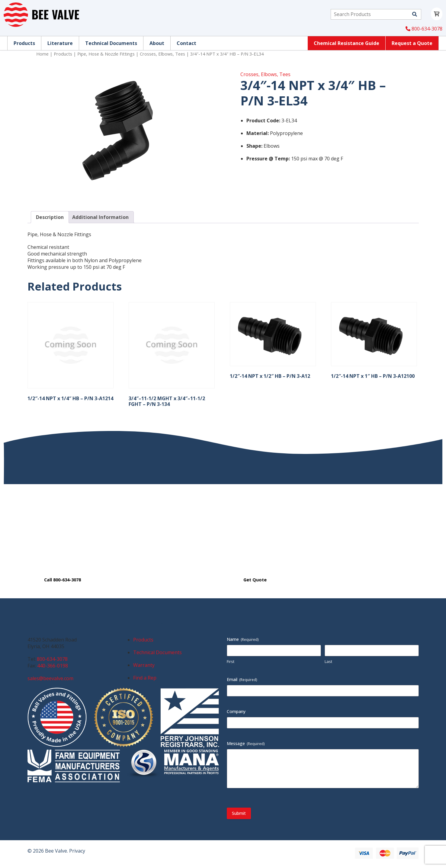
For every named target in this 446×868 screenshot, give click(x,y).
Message (246, 743)
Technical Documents (157, 652)
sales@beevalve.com (50, 678)
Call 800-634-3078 (63, 580)
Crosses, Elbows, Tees (162, 54)
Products (63, 54)
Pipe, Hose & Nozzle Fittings (106, 54)
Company (236, 711)
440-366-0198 (53, 666)
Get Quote (255, 580)
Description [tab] (50, 217)
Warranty (144, 665)
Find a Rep (145, 678)
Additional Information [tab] (100, 217)
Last (328, 661)
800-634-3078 (424, 29)
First (231, 661)
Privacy (77, 851)
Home (42, 54)
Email (242, 679)
